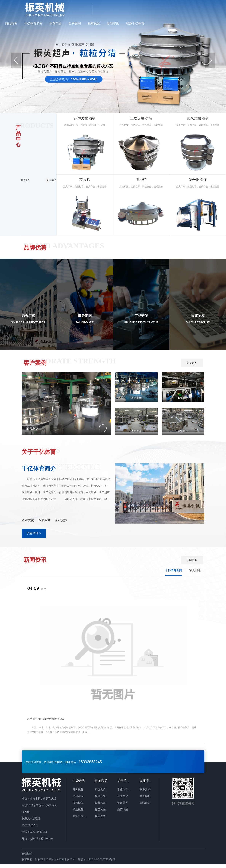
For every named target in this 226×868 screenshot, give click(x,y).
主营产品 (132, 9)
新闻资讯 (190, 9)
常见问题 (195, 574)
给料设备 (78, 800)
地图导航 (145, 800)
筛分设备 (78, 793)
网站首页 (88, 9)
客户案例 (151, 9)
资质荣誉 (123, 807)
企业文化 (123, 800)
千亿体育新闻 (173, 574)
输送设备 (78, 813)
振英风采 (170, 9)
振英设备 (100, 820)
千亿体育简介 (110, 9)
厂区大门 (100, 793)
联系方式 (145, 793)
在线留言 (145, 807)
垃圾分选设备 (81, 820)
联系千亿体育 (212, 9)
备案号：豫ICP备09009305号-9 (96, 863)
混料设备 (78, 807)
